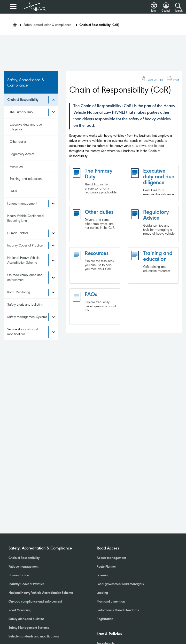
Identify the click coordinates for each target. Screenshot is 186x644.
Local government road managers (120, 584)
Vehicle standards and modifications (23, 332)
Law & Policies (109, 634)
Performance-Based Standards (118, 611)
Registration (105, 619)
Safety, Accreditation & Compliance (40, 549)
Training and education (26, 179)
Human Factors (18, 233)
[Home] (12, 24)
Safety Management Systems (27, 317)
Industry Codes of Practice (25, 245)
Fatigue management (22, 203)
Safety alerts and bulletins (25, 305)
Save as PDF (152, 80)
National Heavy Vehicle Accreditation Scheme (23, 260)
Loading (102, 593)
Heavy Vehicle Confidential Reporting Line (26, 218)
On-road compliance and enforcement (25, 277)
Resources (16, 166)
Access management (111, 558)
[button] (154, 4)
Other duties (18, 142)
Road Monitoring (19, 292)
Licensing (103, 576)
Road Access (108, 549)
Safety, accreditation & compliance (47, 25)
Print (173, 80)
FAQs (13, 191)
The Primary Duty (21, 112)
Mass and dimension (111, 602)
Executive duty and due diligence (26, 127)
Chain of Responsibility (23, 100)
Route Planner (106, 567)
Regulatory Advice (22, 154)
